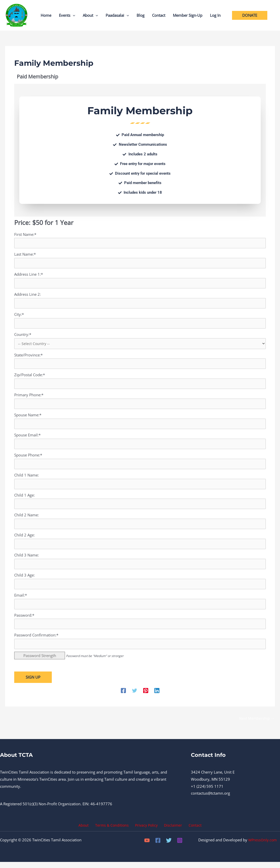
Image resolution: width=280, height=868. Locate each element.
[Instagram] (180, 846)
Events (67, 15)
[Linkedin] (157, 696)
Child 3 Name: (27, 559)
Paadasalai (117, 15)
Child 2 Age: (24, 539)
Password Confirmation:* (36, 640)
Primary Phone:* (29, 397)
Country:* (23, 336)
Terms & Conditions (113, 831)
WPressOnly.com (262, 846)
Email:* (21, 600)
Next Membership (256, 724)
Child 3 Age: (24, 579)
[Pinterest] (146, 696)
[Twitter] (135, 696)
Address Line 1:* (29, 275)
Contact (159, 15)
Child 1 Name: (27, 478)
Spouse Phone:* (28, 458)
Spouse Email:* (27, 437)
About (90, 15)
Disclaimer (172, 831)
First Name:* (25, 234)
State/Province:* (28, 356)
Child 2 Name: (27, 518)
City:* (19, 315)
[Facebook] (123, 696)
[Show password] (258, 629)
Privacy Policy (147, 831)
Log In (215, 15)
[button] (73, 15)
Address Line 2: (28, 295)
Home (46, 15)
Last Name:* (25, 254)
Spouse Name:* (28, 417)
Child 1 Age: (24, 498)
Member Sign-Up (188, 15)
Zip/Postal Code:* (30, 376)
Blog (141, 15)
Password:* (24, 620)
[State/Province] (140, 365)
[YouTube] (147, 846)
